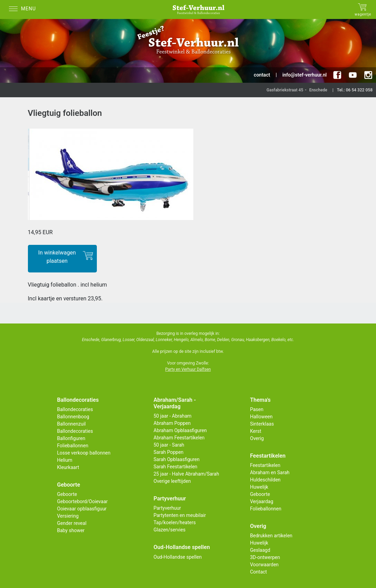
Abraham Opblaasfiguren (180, 430)
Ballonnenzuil (72, 424)
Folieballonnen (73, 446)
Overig (257, 438)
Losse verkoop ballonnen (84, 453)
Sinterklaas (262, 424)
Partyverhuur (167, 508)
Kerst (256, 431)
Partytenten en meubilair (180, 515)
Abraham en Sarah (270, 472)
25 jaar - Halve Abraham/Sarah (186, 474)
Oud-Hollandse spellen (178, 557)
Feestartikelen (265, 465)
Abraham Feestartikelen (179, 438)
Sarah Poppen (169, 452)
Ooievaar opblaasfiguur (82, 509)
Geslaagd (260, 550)
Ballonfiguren (71, 438)
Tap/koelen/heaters (175, 522)
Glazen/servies (170, 530)
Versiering (68, 516)
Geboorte (67, 494)
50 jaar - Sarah (169, 445)
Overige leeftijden (172, 481)
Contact (259, 572)
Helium (65, 460)
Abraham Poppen (172, 423)
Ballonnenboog (73, 417)
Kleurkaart (68, 467)
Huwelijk (259, 487)
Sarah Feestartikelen (176, 467)
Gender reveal (72, 523)
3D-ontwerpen (265, 557)
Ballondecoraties (75, 409)
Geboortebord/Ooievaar (83, 501)
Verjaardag (262, 501)
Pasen (257, 409)
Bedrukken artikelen (271, 536)
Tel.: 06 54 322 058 (355, 90)
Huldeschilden (266, 480)
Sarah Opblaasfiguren (177, 459)
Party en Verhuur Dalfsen (188, 369)
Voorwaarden (265, 565)
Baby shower (71, 530)
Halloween (262, 417)
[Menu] (24, 9)
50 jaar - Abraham (173, 416)
